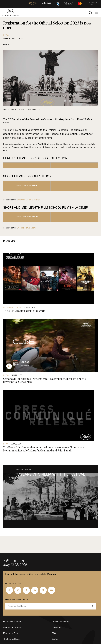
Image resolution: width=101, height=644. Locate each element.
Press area (57, 627)
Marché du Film (11, 633)
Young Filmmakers (27, 228)
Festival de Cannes (12, 622)
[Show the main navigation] (97, 13)
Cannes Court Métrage (29, 200)
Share (6, 45)
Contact (55, 639)
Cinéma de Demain (12, 627)
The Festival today (12, 639)
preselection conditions (27, 186)
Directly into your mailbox (17, 599)
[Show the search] (90, 13)
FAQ (54, 633)
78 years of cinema (61, 622)
